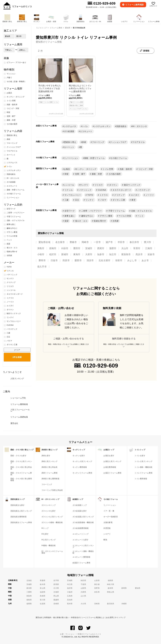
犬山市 (125, 248)
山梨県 (83, 588)
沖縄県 (124, 604)
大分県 (83, 604)
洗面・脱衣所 (125, 169)
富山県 (43, 588)
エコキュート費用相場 (81, 557)
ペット (140, 216)
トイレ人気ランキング (143, 461)
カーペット (69, 147)
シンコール (69, 185)
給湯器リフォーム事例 (81, 563)
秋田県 (83, 580)
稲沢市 (53, 254)
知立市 (113, 254)
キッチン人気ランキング (82, 461)
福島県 (110, 580)
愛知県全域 (45, 242)
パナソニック (85, 190)
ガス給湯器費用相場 (81, 528)
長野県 (97, 588)
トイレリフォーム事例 (143, 473)
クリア (17, 350)
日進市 (54, 260)
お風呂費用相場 (110, 467)
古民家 (115, 221)
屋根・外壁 (97, 174)
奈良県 (97, 592)
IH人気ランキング (49, 540)
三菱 (66, 200)
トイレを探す (140, 456)
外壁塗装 (107, 528)
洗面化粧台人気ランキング (21, 511)
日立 (77, 200)
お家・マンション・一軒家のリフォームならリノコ (80, 634)
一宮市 (97, 242)
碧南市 (53, 248)
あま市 (145, 260)
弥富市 (119, 260)
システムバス (70, 126)
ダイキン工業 (119, 200)
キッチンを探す (79, 456)
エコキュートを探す (81, 540)
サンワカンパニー (72, 195)
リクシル (68, 190)
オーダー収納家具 (111, 517)
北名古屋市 (104, 260)
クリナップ (119, 195)
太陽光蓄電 (108, 522)
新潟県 (29, 588)
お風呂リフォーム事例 (112, 473)
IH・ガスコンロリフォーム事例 (52, 552)
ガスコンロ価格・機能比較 (52, 522)
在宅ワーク (69, 211)
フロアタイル (138, 142)
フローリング (98, 142)
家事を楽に (69, 216)
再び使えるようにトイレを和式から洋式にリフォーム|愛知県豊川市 (81, 84)
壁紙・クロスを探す (18, 456)
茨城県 (29, 584)
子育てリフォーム (116, 211)
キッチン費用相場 (80, 467)
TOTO (90, 195)
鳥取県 (29, 596)
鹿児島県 (110, 604)
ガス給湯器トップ (80, 505)
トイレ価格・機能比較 (143, 467)
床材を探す (46, 456)
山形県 (97, 580)
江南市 (149, 248)
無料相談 (135, 5)
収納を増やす (100, 221)
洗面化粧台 (121, 126)
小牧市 (41, 254)
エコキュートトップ (81, 534)
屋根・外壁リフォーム (94, 158)
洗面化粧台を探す (18, 505)
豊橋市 (73, 242)
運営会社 (39, 618)
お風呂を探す (109, 456)
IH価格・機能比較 (49, 545)
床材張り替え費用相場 (50, 479)
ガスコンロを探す (49, 511)
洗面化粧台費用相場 (18, 517)
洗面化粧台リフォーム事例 (21, 522)
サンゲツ (84, 185)
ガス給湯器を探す (80, 511)
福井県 (70, 588)
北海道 (29, 580)
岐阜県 (110, 588)
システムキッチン (102, 126)
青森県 (43, 580)
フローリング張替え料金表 (52, 490)
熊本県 (70, 604)
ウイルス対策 (125, 216)
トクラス (103, 195)
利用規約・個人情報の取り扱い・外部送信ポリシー (65, 618)
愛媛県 (56, 600)
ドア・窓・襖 (109, 511)
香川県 (43, 600)
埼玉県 (70, 584)
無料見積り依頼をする (124, 339)
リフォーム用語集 (94, 618)
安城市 (89, 248)
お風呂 (67, 169)
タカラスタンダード (121, 190)
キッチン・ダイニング (86, 169)
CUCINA (102, 190)
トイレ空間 (108, 169)
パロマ (103, 200)
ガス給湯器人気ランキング (83, 517)
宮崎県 (97, 604)
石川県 (56, 588)
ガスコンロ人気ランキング (52, 517)
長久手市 (42, 267)
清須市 (90, 260)
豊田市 (77, 248)
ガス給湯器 (69, 131)
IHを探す (45, 534)
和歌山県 (110, 592)
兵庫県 (83, 592)
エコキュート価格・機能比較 (83, 552)
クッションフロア (118, 142)
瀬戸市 (109, 242)
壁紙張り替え (70, 142)
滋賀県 (43, 592)
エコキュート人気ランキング (83, 546)
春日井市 (134, 242)
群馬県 (56, 584)
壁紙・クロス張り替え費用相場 (21, 480)
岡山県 (56, 596)
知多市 (101, 254)
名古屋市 (60, 242)
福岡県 (29, 604)
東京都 (97, 584)
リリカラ (98, 185)
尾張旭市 (126, 254)
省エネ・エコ (81, 221)
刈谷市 (65, 248)
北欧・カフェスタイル (141, 211)
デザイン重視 (106, 216)
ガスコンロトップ (49, 505)
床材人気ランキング (49, 461)
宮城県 (70, 580)
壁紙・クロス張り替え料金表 (21, 468)
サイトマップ (120, 618)
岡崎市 (85, 242)
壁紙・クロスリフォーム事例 (21, 474)
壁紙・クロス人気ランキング (21, 462)
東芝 (133, 200)
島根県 (43, 596)
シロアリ (107, 534)
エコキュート (86, 131)
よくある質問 (108, 618)
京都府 (56, 592)
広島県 (70, 596)
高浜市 (139, 254)
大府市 (89, 254)
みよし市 (132, 260)
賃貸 (66, 221)
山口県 (83, 596)
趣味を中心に (87, 216)
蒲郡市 (113, 248)
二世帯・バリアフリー (91, 211)
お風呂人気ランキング (112, 461)
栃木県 (43, 584)
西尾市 (101, 248)
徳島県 (29, 600)
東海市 (77, 254)
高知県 (70, 600)
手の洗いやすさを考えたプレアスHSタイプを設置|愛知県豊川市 (50, 81)
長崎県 (56, 604)
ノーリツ (149, 195)
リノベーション (71, 158)
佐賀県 (43, 604)
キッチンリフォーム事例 (82, 473)
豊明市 (42, 260)
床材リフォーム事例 (49, 473)
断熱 (105, 540)
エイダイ (135, 195)
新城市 (65, 254)
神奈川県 (110, 584)
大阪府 (70, 592)
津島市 (41, 248)
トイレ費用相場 (141, 479)
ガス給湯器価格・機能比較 (83, 522)
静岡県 (124, 588)
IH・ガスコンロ (140, 126)
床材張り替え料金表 (49, 467)
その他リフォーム (119, 158)
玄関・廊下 (80, 174)
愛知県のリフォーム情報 (49, 42)
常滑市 (137, 248)
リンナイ (89, 200)
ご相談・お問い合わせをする (69, 339)
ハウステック (143, 190)
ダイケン (113, 185)
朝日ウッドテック (132, 185)
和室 (66, 174)
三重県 (29, 592)
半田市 (121, 242)
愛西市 (78, 260)
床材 (84, 142)
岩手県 (56, 580)
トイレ (85, 126)
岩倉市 (151, 254)
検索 (17, 357)
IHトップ (45, 528)
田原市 (66, 260)
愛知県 (138, 588)
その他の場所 (114, 174)
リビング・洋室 (145, 169)
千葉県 (83, 584)
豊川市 (147, 242)
